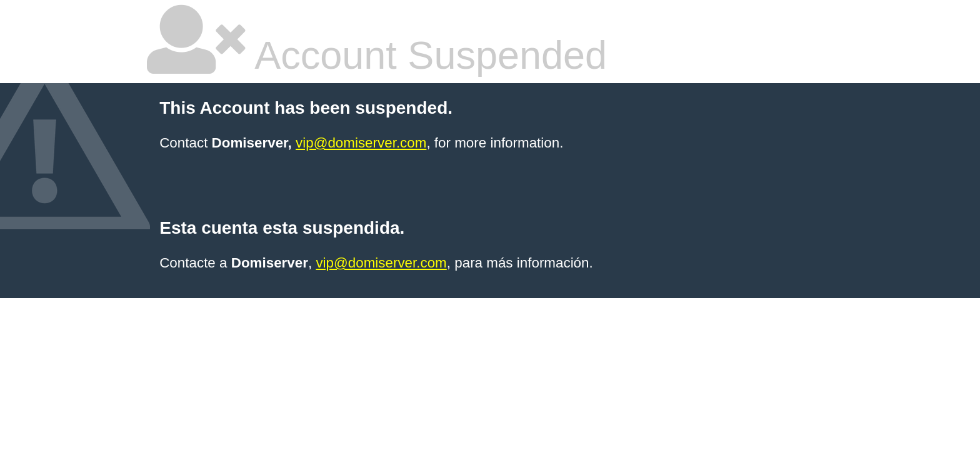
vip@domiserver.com (361, 143)
